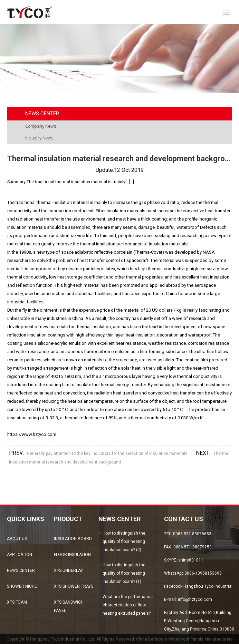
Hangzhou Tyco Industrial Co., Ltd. (63, 639)
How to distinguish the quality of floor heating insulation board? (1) (124, 573)
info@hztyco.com (195, 599)
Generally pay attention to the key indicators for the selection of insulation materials (107, 453)
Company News (41, 126)
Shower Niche (22, 586)
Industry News (39, 138)
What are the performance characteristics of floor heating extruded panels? (128, 605)
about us (17, 539)
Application (20, 555)
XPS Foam (17, 602)
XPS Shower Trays (74, 586)
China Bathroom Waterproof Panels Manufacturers (184, 639)
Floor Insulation (72, 555)
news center (21, 570)
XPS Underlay (68, 570)
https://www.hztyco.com (32, 434)
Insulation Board (73, 539)
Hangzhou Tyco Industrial (208, 586)
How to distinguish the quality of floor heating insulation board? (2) (124, 541)
